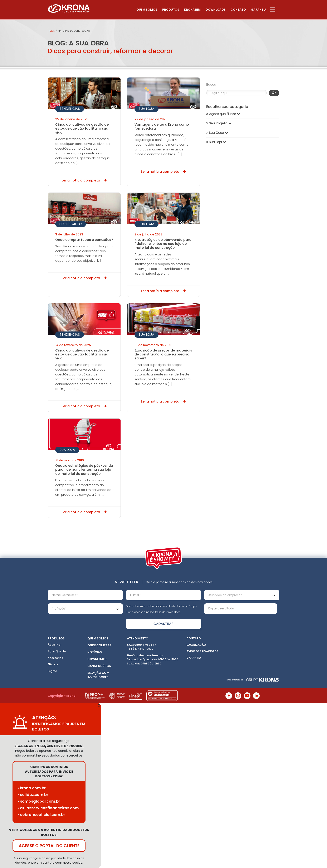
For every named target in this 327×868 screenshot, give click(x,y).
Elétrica (53, 664)
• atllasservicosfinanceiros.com (48, 808)
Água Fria (54, 645)
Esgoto (52, 671)
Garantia (259, 10)
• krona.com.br (31, 788)
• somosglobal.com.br (39, 801)
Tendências (70, 109)
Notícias (95, 652)
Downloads (216, 10)
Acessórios (55, 658)
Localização (196, 645)
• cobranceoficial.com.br (41, 815)
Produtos (171, 10)
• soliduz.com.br (33, 795)
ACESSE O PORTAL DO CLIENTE (49, 846)
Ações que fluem (223, 114)
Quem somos (147, 10)
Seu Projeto (71, 224)
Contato (238, 10)
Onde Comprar (99, 645)
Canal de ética (99, 666)
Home (51, 31)
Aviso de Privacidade (168, 612)
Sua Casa (217, 133)
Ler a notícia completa (84, 180)
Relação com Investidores (98, 675)
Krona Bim (192, 10)
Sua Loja (147, 109)
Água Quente (57, 651)
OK (274, 93)
